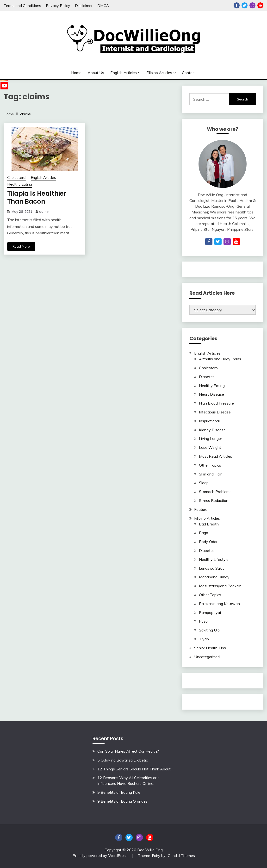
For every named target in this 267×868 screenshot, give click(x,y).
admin (44, 212)
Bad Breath (209, 524)
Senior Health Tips (210, 648)
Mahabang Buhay (214, 577)
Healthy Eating (20, 184)
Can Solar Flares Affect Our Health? (128, 751)
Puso (203, 621)
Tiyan (204, 639)
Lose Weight (210, 447)
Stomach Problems (215, 492)
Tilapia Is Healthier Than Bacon (37, 197)
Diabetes (207, 377)
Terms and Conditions (22, 6)
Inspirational (209, 421)
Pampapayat (210, 612)
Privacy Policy (58, 6)
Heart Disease (211, 394)
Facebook (237, 5)
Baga (204, 533)
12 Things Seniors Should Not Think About (134, 769)
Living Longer (211, 438)
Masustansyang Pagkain (220, 586)
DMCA (103, 6)
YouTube (260, 5)
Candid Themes (181, 856)
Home (76, 73)
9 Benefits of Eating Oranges (122, 801)
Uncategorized (207, 657)
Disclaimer (84, 6)
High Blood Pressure (216, 403)
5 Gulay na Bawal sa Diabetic (123, 760)
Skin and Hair (210, 474)
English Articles (124, 73)
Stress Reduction (214, 500)
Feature (201, 509)
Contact (189, 73)
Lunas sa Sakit (211, 568)
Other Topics (210, 465)
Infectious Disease (215, 412)
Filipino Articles (159, 73)
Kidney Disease (212, 430)
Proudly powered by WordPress (101, 856)
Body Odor (208, 542)
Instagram (252, 5)
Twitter (245, 5)
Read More (21, 246)
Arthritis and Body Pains (220, 359)
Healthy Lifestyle (214, 559)
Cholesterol (17, 178)
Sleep (204, 483)
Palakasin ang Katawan (219, 604)
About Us (96, 73)
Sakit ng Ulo (209, 630)
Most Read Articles (216, 456)
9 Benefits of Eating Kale (119, 792)
